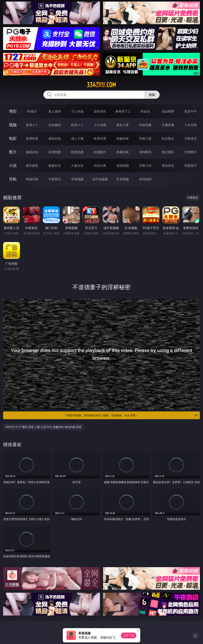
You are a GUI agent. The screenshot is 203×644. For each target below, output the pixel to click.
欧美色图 (77, 152)
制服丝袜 (123, 138)
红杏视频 (123, 179)
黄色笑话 (168, 166)
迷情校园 (123, 166)
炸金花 (145, 111)
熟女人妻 (123, 125)
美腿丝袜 (123, 152)
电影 (13, 138)
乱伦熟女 (168, 138)
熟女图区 (168, 152)
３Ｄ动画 (100, 125)
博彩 (13, 111)
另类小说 (145, 166)
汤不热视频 (100, 179)
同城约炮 (32, 179)
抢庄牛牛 (191, 111)
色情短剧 (145, 179)
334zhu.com (101, 85)
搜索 (152, 95)
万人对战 (77, 111)
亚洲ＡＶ (32, 125)
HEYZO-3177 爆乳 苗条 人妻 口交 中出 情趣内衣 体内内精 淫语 (44, 427)
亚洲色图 (55, 152)
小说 (13, 165)
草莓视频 (77, 179)
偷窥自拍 (32, 152)
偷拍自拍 (55, 138)
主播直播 (168, 125)
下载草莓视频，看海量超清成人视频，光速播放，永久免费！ (131, 415)
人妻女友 (77, 166)
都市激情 (32, 166)
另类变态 (191, 138)
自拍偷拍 (55, 125)
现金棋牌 (168, 111)
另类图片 (191, 152)
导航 (13, 179)
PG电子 (32, 111)
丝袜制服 (145, 125)
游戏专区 (100, 111)
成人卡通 (77, 138)
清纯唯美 (145, 152)
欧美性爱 (100, 138)
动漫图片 (100, 152)
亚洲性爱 (32, 138)
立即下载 (129, 635)
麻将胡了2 (123, 111)
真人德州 (55, 111)
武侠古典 (100, 166)
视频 (13, 125)
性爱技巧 (191, 166)
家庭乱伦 (55, 166)
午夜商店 (55, 179)
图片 (13, 152)
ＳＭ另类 (191, 125)
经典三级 (145, 138)
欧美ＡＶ (77, 125)
